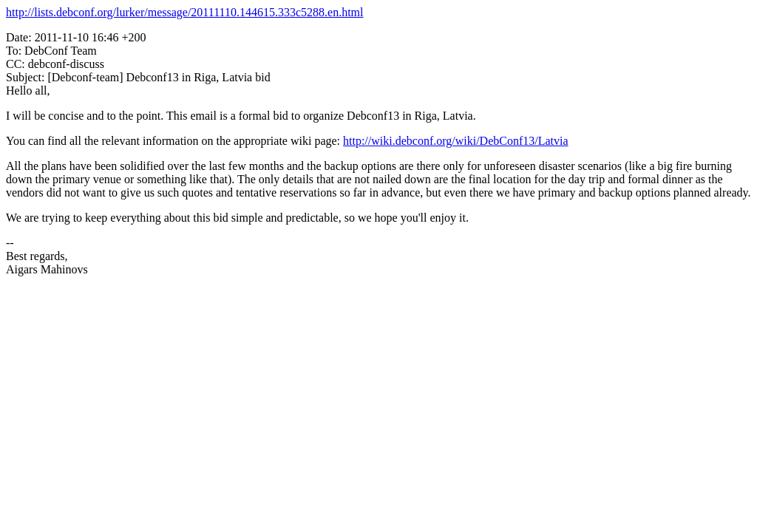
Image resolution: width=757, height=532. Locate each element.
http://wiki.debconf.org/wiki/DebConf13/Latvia (456, 141)
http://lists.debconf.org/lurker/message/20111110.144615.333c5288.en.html (185, 12)
